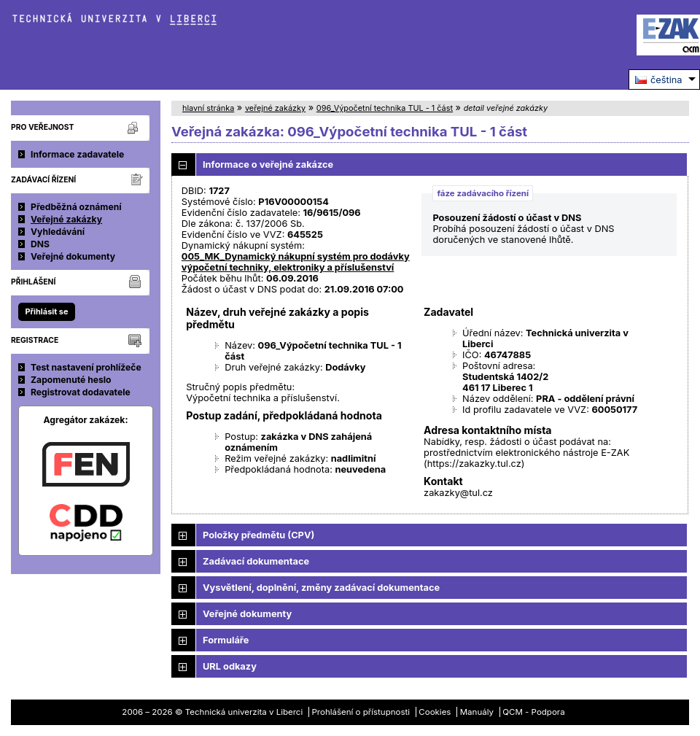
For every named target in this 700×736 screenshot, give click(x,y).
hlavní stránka (208, 108)
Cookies (435, 712)
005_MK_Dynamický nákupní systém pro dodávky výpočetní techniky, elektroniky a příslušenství (296, 262)
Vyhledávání (58, 232)
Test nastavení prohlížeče (86, 367)
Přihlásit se (46, 311)
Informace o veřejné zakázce (268, 164)
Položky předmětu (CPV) (258, 535)
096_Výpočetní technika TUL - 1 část (385, 108)
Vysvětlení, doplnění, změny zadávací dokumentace (321, 588)
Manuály (477, 712)
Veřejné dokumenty (73, 256)
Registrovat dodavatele (81, 392)
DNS (40, 244)
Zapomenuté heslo (71, 380)
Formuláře (226, 640)
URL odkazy (230, 666)
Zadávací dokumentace (256, 561)
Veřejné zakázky (66, 219)
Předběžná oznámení (76, 207)
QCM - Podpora (533, 712)
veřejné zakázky (275, 108)
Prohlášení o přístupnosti (361, 712)
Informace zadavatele (77, 154)
